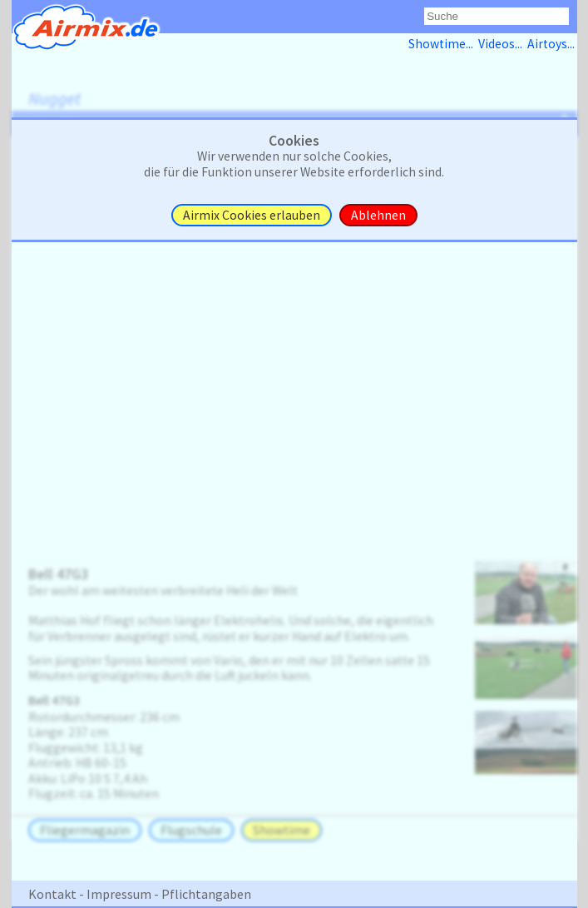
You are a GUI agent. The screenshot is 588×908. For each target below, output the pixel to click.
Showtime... (443, 44)
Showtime (282, 830)
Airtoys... (552, 44)
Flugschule (191, 830)
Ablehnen (378, 215)
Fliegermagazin (85, 830)
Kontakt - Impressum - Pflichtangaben (140, 894)
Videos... (503, 44)
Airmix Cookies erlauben (252, 215)
